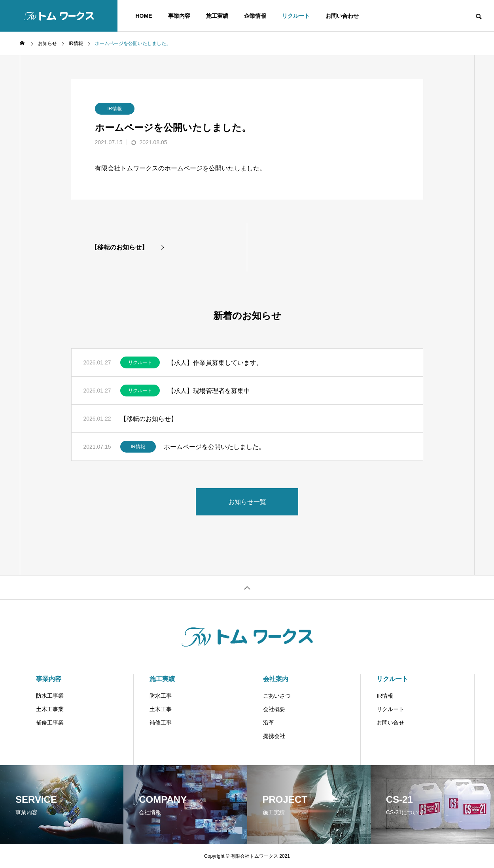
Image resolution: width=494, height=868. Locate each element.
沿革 (269, 723)
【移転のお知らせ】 (149, 419)
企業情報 (255, 16)
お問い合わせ (342, 16)
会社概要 (274, 709)
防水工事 (161, 696)
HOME (144, 16)
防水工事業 (50, 696)
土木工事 (161, 709)
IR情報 (115, 109)
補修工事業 (50, 723)
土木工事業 (50, 709)
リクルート (296, 16)
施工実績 (217, 16)
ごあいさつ (277, 696)
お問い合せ (390, 723)
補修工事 (161, 723)
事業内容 (179, 16)
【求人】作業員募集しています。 (215, 363)
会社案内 (276, 679)
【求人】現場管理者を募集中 (209, 391)
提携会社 (274, 736)
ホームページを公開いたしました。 (214, 447)
